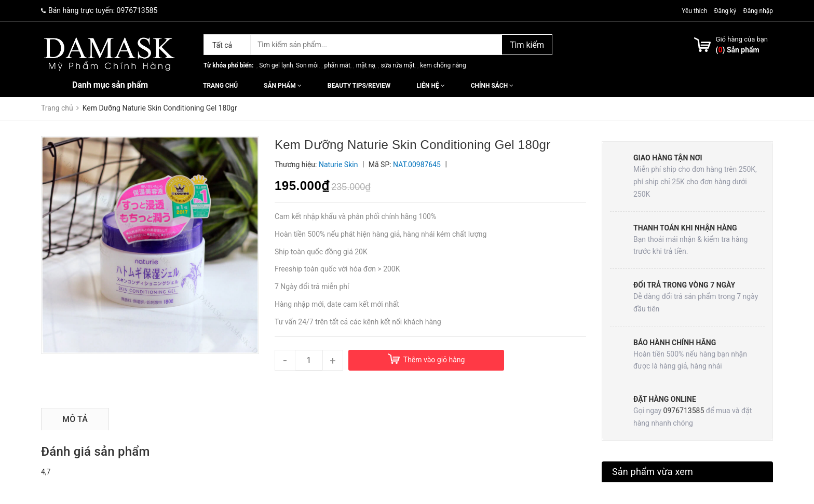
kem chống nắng (443, 65)
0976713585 (137, 10)
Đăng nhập (758, 11)
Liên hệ (430, 86)
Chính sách (492, 86)
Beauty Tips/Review (359, 86)
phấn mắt (337, 65)
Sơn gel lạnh (276, 65)
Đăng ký (725, 11)
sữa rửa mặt (397, 65)
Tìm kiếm (527, 45)
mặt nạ (366, 65)
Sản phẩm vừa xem (653, 472)
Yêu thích (695, 11)
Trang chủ (220, 86)
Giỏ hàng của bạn (742, 39)
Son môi (307, 65)
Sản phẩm (283, 86)
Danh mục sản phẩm (110, 85)
